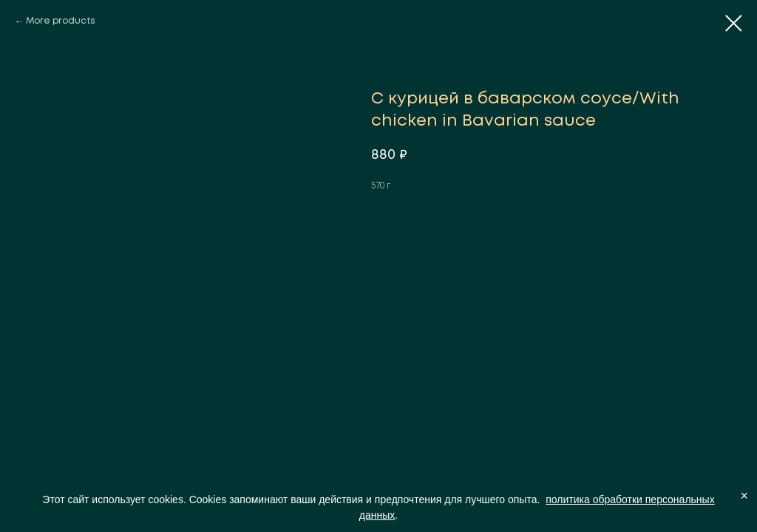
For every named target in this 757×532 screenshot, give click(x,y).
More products (61, 21)
